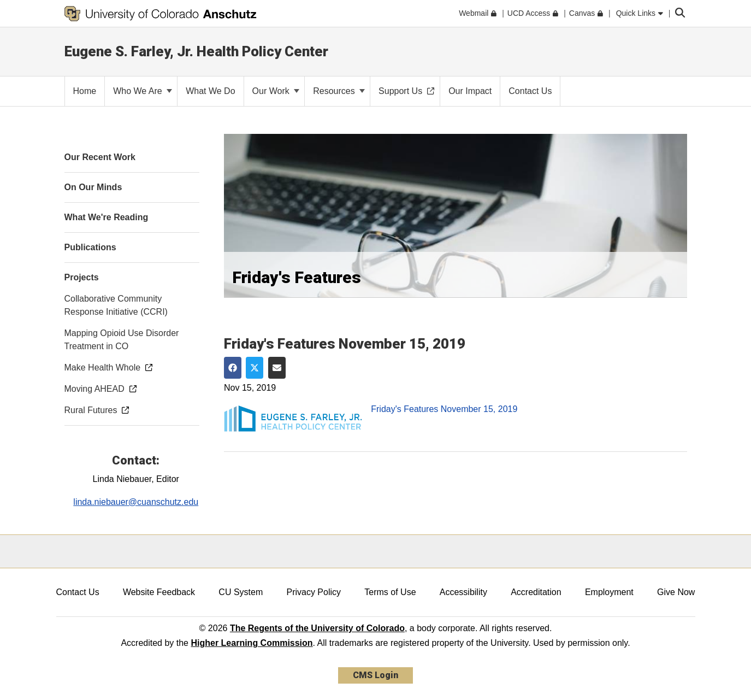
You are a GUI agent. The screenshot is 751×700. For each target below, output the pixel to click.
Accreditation (536, 592)
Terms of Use (390, 592)
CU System (241, 592)
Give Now (676, 592)
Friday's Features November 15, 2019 (444, 409)
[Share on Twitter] (255, 368)
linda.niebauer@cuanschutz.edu (136, 502)
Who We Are (143, 91)
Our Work (276, 91)
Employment (609, 592)
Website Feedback (159, 592)
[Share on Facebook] (233, 368)
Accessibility (463, 592)
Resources (339, 91)
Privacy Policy (314, 592)
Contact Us (78, 592)
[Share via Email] (277, 368)
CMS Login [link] (375, 675)
